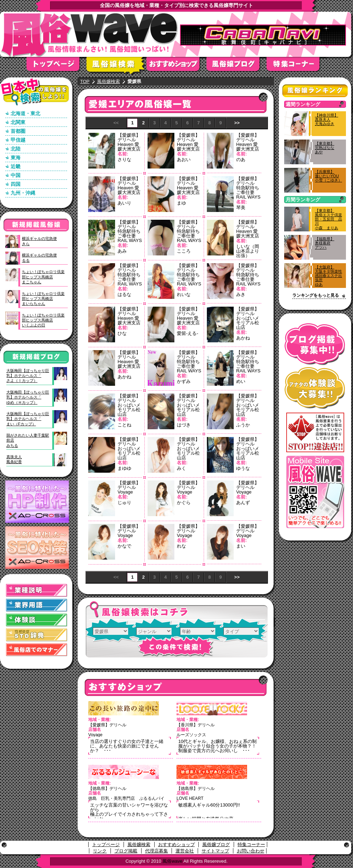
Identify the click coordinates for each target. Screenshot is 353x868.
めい (241, 381)
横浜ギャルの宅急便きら (39, 241)
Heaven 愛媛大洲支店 (129, 147)
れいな (184, 294)
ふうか (243, 425)
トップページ (56, 66)
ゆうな (243, 468)
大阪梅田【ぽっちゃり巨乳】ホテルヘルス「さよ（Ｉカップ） (28, 376)
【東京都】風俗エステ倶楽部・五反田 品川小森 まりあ (328, 219)
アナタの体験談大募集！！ (315, 388)
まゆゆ (124, 468)
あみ (122, 251)
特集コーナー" (297, 66)
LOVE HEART (190, 798)
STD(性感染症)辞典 (37, 635)
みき (241, 294)
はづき (184, 425)
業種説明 (37, 591)
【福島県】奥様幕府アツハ (325, 243)
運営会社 (185, 851)
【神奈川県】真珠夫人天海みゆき (327, 119)
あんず (243, 503)
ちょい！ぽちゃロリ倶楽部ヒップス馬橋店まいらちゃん (43, 299)
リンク (100, 851)
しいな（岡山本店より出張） (248, 251)
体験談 (37, 620)
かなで (124, 546)
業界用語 (37, 605)
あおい (184, 160)
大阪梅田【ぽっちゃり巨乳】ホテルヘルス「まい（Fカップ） (28, 419)
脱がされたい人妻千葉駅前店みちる (28, 440)
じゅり (124, 503)
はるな (124, 294)
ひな (122, 333)
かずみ (184, 381)
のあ (241, 160)
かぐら (184, 503)
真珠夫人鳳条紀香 (14, 459)
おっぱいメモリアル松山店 (248, 323)
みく (181, 468)
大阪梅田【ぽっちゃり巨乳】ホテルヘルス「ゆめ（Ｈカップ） (28, 397)
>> (237, 123)
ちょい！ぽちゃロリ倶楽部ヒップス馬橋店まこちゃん (43, 277)
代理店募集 (157, 851)
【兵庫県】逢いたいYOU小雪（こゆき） (328, 176)
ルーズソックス (191, 735)
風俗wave (172, 861)
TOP (85, 81)
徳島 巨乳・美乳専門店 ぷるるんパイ (126, 798)
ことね (124, 425)
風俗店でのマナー (37, 650)
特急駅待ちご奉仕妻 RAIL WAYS (248, 192)
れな (181, 546)
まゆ (181, 203)
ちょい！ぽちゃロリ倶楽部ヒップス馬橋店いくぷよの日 (43, 320)
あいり (124, 203)
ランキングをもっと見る (316, 295)
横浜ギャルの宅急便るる (39, 258)
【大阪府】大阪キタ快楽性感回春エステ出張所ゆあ (328, 276)
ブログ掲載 (126, 851)
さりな (124, 160)
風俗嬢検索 (116, 66)
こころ (184, 251)
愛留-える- (188, 333)
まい (241, 546)
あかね (243, 338)
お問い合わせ (251, 851)
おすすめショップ (176, 66)
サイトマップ (215, 851)
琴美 (241, 208)
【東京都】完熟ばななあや (325, 148)
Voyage (125, 492)
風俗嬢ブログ (237, 66)
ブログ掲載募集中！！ (315, 344)
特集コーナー (251, 845)
